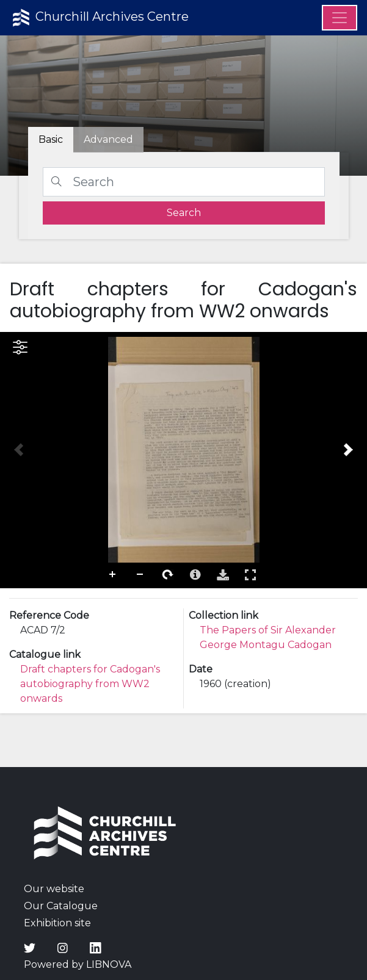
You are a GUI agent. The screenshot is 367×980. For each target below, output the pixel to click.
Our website (54, 889)
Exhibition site (57, 923)
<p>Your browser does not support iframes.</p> (183, 460)
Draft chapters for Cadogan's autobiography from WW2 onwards (90, 684)
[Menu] (340, 18)
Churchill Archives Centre (99, 18)
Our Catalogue (61, 906)
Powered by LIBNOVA (78, 964)
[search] (184, 213)
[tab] (108, 140)
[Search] (184, 182)
